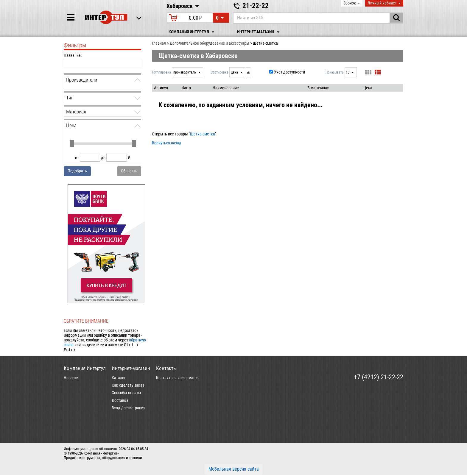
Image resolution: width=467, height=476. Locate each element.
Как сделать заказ (128, 386)
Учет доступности (289, 72)
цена (235, 72)
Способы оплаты (126, 394)
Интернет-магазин (259, 32)
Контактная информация (178, 379)
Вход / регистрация (129, 409)
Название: (73, 55)
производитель (185, 72)
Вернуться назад (167, 143)
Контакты (166, 369)
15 (348, 72)
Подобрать (77, 171)
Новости (71, 379)
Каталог (119, 379)
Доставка (120, 402)
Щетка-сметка (203, 134)
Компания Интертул (192, 32)
